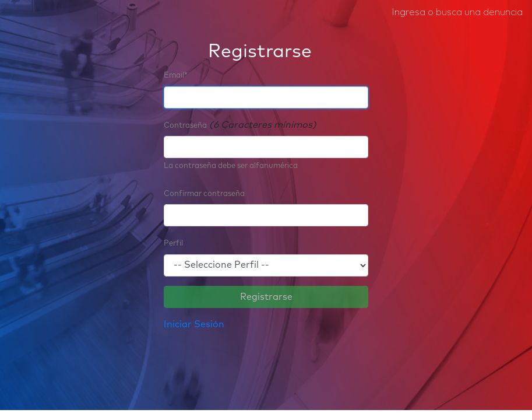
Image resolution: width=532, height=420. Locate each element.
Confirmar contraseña (204, 194)
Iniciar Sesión (194, 324)
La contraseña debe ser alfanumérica (231, 166)
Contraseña (185, 126)
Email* (176, 76)
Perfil (173, 244)
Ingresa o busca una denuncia (457, 12)
